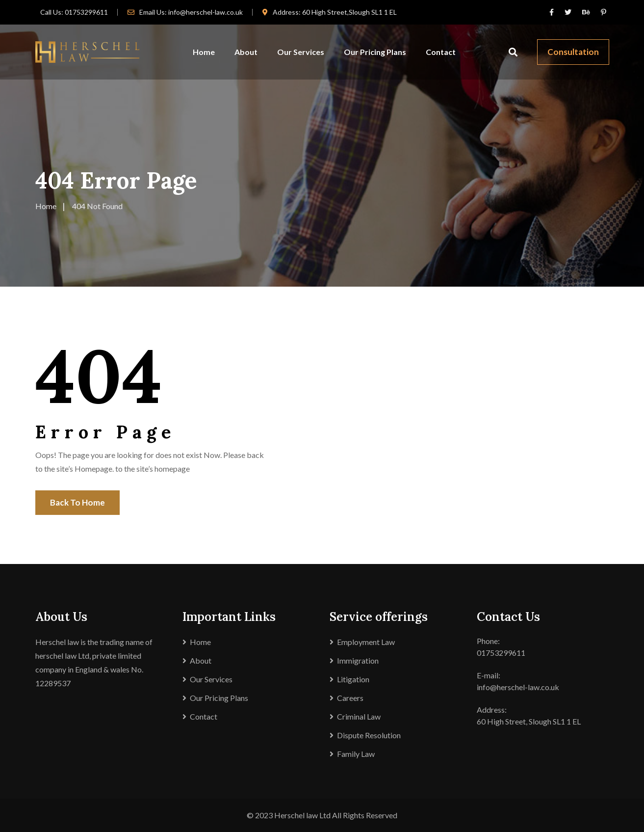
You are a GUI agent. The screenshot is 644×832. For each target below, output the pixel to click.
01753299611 (86, 12)
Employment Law (366, 642)
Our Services (301, 52)
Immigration (358, 660)
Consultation (573, 52)
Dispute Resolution (369, 735)
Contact (441, 52)
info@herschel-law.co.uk (206, 12)
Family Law (356, 754)
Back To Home (77, 502)
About (246, 52)
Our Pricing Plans (375, 52)
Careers (350, 698)
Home (204, 52)
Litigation (353, 679)
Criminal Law (359, 716)
